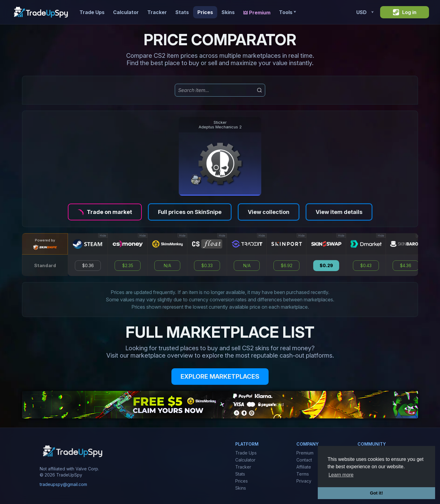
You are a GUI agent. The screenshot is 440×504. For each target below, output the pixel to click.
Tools (287, 12)
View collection (269, 212)
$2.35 (128, 266)
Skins (228, 12)
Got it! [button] (376, 493)
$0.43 (366, 266)
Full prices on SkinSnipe (190, 212)
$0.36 (88, 266)
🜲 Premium (257, 13)
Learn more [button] (341, 475)
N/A (167, 266)
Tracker (157, 12)
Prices (205, 12)
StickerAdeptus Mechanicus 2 (220, 125)
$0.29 (326, 266)
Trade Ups (92, 12)
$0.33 (207, 266)
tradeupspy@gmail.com (63, 484)
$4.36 (406, 266)
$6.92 (287, 266)
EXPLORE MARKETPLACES (220, 377)
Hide (103, 235)
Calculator (126, 12)
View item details (339, 212)
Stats (182, 12)
